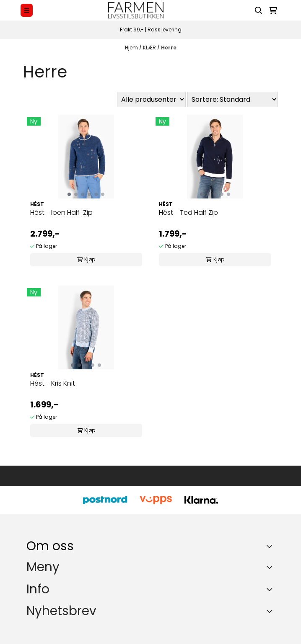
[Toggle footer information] (271, 546)
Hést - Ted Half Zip (188, 213)
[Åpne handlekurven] (273, 10)
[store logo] (136, 10)
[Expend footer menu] (271, 567)
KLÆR (150, 48)
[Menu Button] (27, 10)
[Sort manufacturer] (151, 99)
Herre (169, 48)
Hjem (132, 48)
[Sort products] (233, 99)
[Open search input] (259, 10)
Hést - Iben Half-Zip (61, 213)
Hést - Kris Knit (53, 383)
